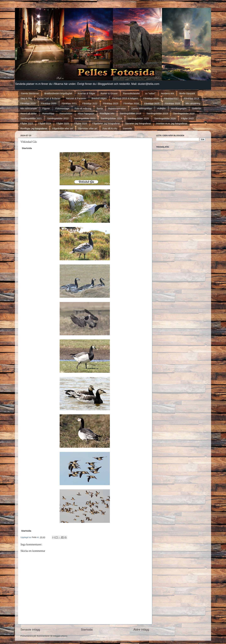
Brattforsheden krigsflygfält (58, 93)
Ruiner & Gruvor (109, 93)
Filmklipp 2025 (152, 103)
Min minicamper (29, 108)
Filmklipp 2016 (151, 98)
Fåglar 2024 (45, 123)
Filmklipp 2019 (28, 103)
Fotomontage (62, 108)
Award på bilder (29, 113)
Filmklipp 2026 (172, 103)
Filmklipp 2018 (192, 98)
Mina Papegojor (86, 113)
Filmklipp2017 (171, 98)
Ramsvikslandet (131, 93)
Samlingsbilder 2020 (184, 113)
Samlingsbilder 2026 (165, 118)
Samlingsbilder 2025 (138, 118)
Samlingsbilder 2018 (130, 113)
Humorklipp (48, 113)
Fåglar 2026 (81, 123)
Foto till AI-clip (110, 128)
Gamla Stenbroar (30, 93)
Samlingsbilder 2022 (58, 118)
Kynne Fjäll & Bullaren (49, 98)
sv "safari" (150, 93)
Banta (100, 108)
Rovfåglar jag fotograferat (34, 128)
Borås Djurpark (187, 93)
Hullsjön (161, 108)
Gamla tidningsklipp (141, 108)
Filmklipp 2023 (111, 103)
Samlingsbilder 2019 (157, 113)
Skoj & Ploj (26, 98)
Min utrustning (193, 103)
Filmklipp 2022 (90, 103)
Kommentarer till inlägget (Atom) (52, 636)
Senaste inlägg (30, 630)
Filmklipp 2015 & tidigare (125, 98)
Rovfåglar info (107, 113)
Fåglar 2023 (27, 123)
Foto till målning (83, 108)
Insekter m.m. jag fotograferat (172, 123)
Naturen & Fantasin (76, 98)
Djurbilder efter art (88, 128)
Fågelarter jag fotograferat (106, 123)
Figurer (46, 108)
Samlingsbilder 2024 (111, 118)
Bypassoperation (117, 108)
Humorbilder (66, 113)
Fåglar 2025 (63, 123)
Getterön (196, 108)
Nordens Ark (168, 93)
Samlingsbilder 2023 (85, 118)
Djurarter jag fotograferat (138, 123)
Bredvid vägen (99, 98)
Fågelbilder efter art (63, 128)
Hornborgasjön (179, 108)
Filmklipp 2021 (69, 103)
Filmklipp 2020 (49, 103)
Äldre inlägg (141, 630)
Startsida (127, 128)
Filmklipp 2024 (131, 103)
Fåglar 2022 (187, 118)
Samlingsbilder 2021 (31, 118)
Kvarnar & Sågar (86, 93)
